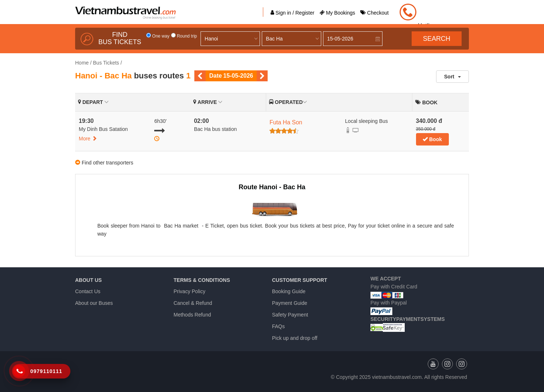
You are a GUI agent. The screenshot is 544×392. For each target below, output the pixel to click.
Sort (452, 77)
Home (82, 63)
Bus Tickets (106, 63)
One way (158, 36)
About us (88, 280)
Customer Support (300, 280)
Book (432, 139)
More (88, 139)
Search (437, 39)
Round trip (184, 36)
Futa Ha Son (286, 122)
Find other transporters (108, 163)
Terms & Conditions (202, 280)
